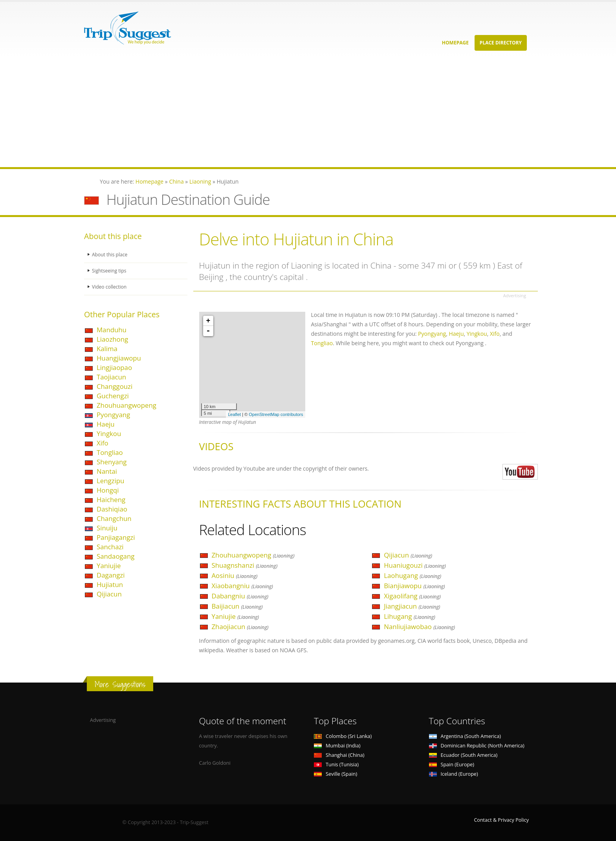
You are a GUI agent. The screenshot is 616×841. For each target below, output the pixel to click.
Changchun (114, 518)
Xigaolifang (412, 596)
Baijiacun (237, 606)
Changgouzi (115, 386)
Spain (452, 765)
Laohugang (412, 575)
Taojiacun (111, 377)
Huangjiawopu (119, 358)
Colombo (343, 736)
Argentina (465, 736)
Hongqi (108, 490)
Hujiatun (110, 584)
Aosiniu (235, 575)
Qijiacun (109, 594)
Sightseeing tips (110, 271)
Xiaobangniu (242, 586)
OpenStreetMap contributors (276, 414)
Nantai (107, 471)
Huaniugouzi (415, 565)
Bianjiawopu (414, 586)
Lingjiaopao (114, 367)
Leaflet (234, 414)
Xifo (103, 443)
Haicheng (111, 500)
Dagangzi (111, 575)
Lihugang (410, 616)
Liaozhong (112, 339)
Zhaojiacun (240, 627)
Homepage (455, 43)
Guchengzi (113, 396)
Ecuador (463, 755)
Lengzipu (110, 481)
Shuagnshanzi (245, 565)
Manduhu (112, 330)
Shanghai (339, 755)
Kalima (107, 349)
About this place (110, 255)
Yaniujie (109, 566)
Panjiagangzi (116, 537)
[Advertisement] (236, 112)
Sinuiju (107, 528)
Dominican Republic (477, 746)
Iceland (454, 774)
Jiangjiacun (412, 606)
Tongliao (110, 452)
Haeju (106, 424)
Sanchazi (110, 547)
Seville (335, 774)
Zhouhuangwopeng (126, 405)
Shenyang (112, 462)
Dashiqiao (112, 509)
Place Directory (501, 43)
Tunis (336, 765)
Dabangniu (240, 596)
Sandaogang (115, 556)
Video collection (110, 287)
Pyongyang (113, 415)
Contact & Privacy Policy (501, 820)
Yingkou (109, 433)
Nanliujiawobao (419, 627)
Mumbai (337, 746)
